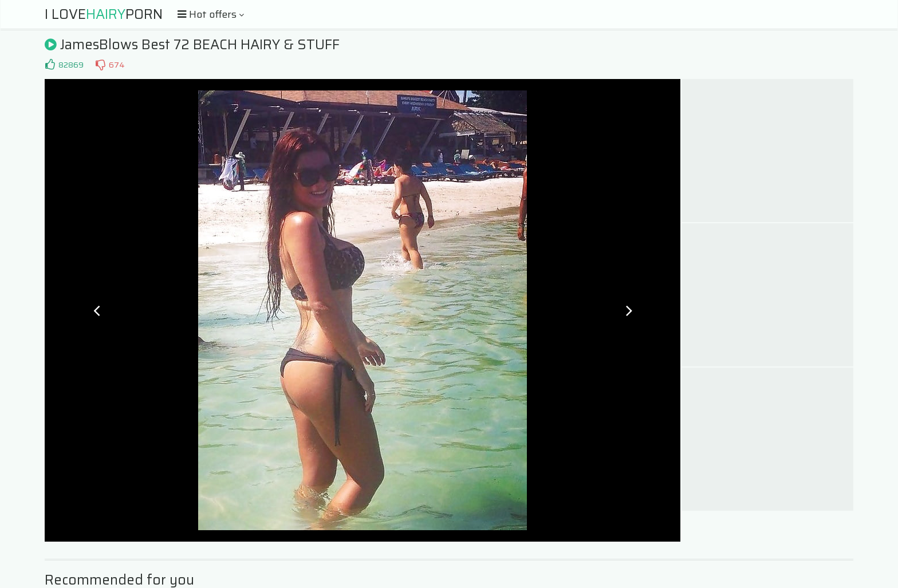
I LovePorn (104, 14)
